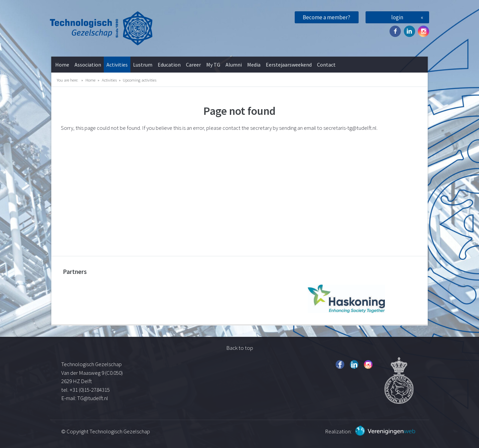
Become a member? (326, 17)
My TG (213, 65)
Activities (117, 65)
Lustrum (143, 65)
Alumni (234, 65)
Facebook (395, 31)
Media (254, 65)
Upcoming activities (140, 80)
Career (193, 65)
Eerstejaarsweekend (289, 65)
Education (169, 65)
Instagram (423, 31)
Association (88, 65)
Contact (326, 65)
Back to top (240, 348)
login (397, 17)
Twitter (409, 31)
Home (62, 65)
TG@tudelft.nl (93, 398)
